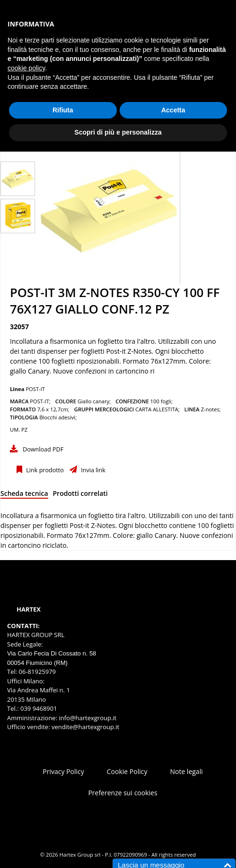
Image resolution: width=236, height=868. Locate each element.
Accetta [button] (173, 110)
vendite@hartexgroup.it (85, 727)
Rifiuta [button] (63, 110)
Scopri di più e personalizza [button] (118, 132)
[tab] (24, 495)
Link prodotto (44, 470)
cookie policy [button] (26, 68)
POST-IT (35, 389)
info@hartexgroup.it (87, 718)
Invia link (92, 470)
